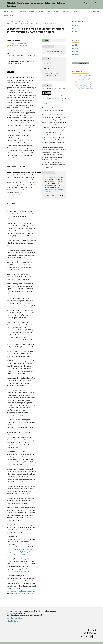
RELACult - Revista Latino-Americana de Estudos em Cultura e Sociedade (36, 5)
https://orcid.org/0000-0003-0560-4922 (19, 45)
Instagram (8, 15)
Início (9, 21)
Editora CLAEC (44, 11)
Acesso (98, 3)
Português (76, 54)
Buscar (95, 11)
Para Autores (76, 29)
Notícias (23, 11)
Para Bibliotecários (78, 32)
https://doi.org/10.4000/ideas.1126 (22, 593)
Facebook (65, 11)
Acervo (14, 11)
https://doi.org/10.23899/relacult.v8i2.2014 (21, 56)
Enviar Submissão (81, 63)
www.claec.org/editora (15, 618)
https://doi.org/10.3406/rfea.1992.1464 (19, 549)
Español (75, 48)
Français (75, 51)
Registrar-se (89, 3)
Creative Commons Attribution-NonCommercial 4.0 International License (54, 101)
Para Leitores (76, 26)
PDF (46, 41)
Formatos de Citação (53, 196)
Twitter (75, 11)
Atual (5, 11)
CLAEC (56, 11)
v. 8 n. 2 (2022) (24, 21)
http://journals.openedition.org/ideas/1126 (21, 591)
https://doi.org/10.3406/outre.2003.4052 (20, 571)
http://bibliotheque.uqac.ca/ (16, 415)
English (75, 45)
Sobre (32, 11)
